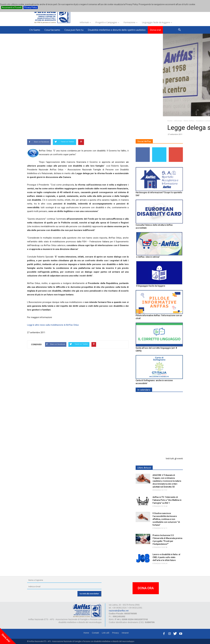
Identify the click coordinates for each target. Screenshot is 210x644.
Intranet (125, 633)
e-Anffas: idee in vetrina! (148, 257)
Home (86, 633)
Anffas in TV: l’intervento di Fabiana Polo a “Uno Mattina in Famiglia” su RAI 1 (167, 500)
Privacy (116, 633)
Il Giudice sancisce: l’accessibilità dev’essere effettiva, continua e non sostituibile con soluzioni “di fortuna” (166, 519)
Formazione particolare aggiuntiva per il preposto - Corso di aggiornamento (166, 415)
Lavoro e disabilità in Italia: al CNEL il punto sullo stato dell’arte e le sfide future (166, 557)
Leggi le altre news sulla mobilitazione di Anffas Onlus (53, 325)
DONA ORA (146, 588)
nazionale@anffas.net (119, 611)
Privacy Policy (31, 7)
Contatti (95, 633)
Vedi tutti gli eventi (174, 458)
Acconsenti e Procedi (12, 7)
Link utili (106, 633)
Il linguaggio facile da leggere (151, 286)
